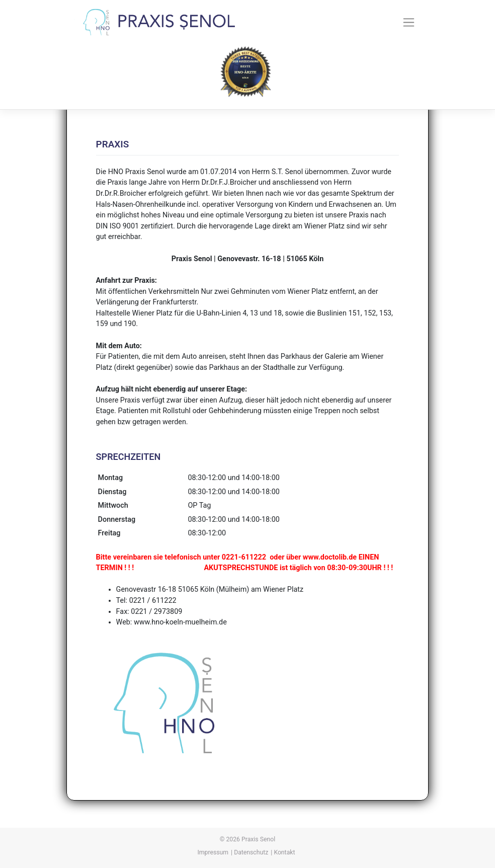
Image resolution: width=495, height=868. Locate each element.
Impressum (213, 852)
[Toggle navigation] (409, 22)
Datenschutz (251, 852)
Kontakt (284, 852)
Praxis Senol (258, 839)
